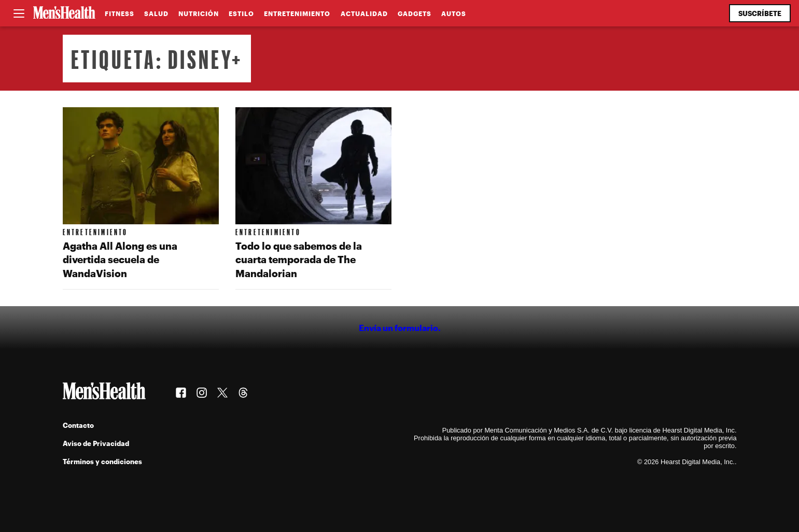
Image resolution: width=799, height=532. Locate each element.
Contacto (78, 425)
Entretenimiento (297, 13)
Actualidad (364, 13)
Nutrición (199, 13)
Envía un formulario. (400, 328)
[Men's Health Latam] (64, 13)
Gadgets (415, 13)
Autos (454, 13)
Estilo (241, 13)
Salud (156, 13)
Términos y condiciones (102, 461)
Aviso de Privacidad (96, 443)
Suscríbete (760, 13)
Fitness (120, 13)
